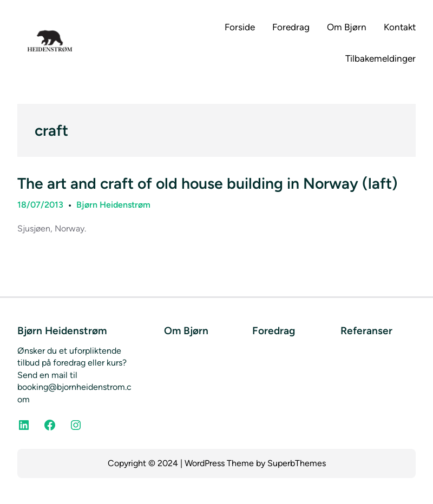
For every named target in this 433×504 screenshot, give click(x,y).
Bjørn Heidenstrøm (113, 205)
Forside (240, 27)
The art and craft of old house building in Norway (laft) (208, 183)
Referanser (366, 331)
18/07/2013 (40, 205)
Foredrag (274, 331)
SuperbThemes (297, 463)
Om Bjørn (186, 331)
